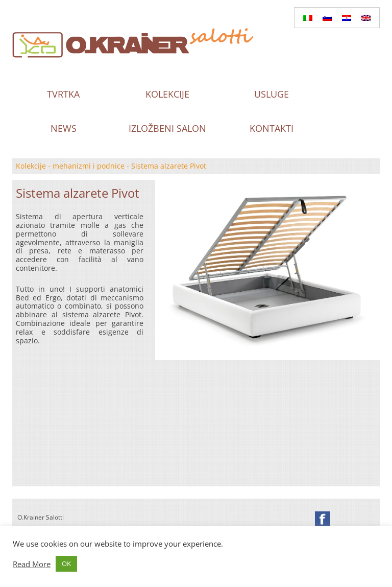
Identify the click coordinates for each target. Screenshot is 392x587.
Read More (32, 564)
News (64, 128)
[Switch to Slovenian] (327, 18)
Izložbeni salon (167, 128)
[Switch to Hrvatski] (347, 18)
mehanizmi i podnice (89, 166)
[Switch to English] (366, 18)
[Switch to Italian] (308, 18)
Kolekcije (167, 94)
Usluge (272, 94)
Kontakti (272, 128)
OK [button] (66, 563)
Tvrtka (63, 94)
